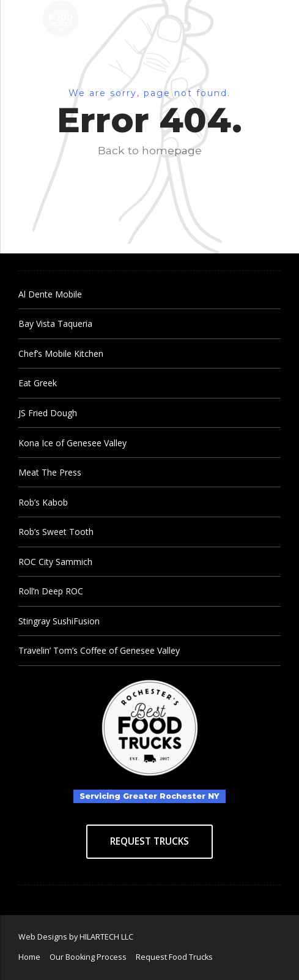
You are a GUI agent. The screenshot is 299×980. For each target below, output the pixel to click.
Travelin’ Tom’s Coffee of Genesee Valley (99, 650)
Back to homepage (150, 150)
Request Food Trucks (174, 957)
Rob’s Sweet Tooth (56, 532)
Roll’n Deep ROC (51, 591)
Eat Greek (38, 383)
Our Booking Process (88, 957)
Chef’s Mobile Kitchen (61, 353)
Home (29, 957)
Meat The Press (50, 472)
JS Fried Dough (48, 413)
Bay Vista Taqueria (55, 324)
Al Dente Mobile (50, 294)
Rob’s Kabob (43, 502)
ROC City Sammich (55, 562)
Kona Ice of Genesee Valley (72, 443)
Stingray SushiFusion (59, 621)
